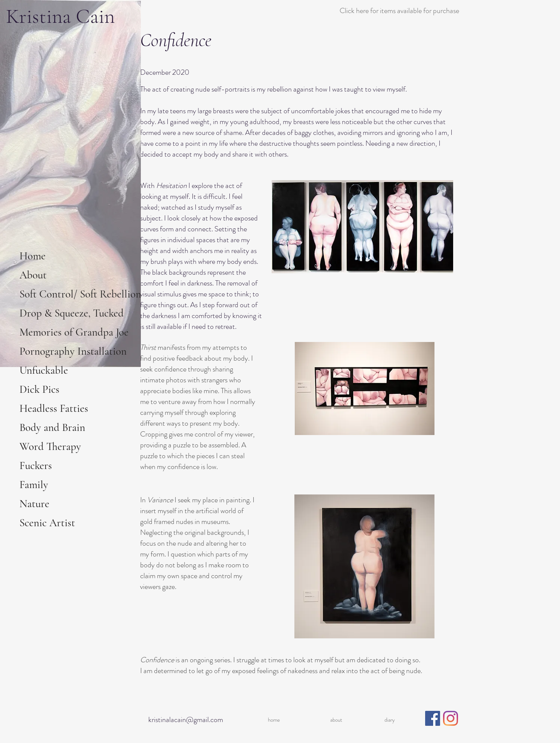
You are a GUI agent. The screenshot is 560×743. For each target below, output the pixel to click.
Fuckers (36, 465)
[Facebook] (433, 718)
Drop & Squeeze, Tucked (72, 313)
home (274, 720)
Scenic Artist (47, 523)
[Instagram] (451, 718)
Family (34, 485)
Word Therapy (50, 446)
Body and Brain (52, 427)
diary (390, 720)
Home (33, 256)
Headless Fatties (54, 408)
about (336, 720)
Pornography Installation (73, 351)
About (33, 275)
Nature (34, 504)
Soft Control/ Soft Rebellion (79, 294)
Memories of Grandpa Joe (74, 332)
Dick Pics (39, 389)
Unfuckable (44, 370)
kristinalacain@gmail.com (186, 720)
